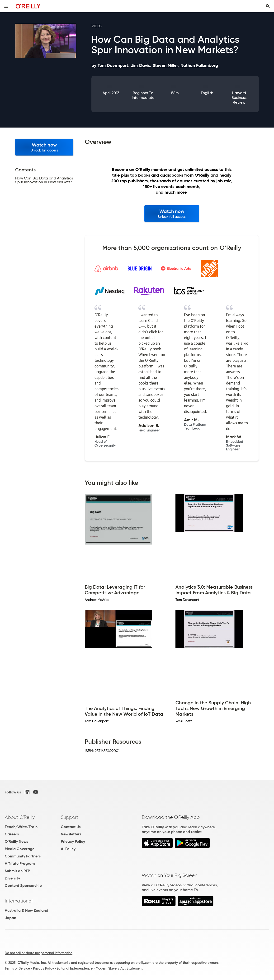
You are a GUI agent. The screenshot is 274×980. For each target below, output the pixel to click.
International (19, 901)
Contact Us (71, 827)
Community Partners (23, 856)
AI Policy (68, 849)
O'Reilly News (16, 841)
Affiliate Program (20, 863)
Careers (12, 834)
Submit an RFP (17, 871)
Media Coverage (20, 849)
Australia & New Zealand (26, 910)
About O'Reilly (20, 817)
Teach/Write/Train (21, 827)
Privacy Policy (73, 841)
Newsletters (71, 834)
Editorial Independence (75, 968)
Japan (10, 918)
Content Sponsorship (23, 886)
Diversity (12, 878)
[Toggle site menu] (6, 6)
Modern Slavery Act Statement (119, 968)
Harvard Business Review (239, 98)
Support (70, 817)
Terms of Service (17, 968)
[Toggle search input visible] (268, 6)
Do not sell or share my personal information (39, 953)
